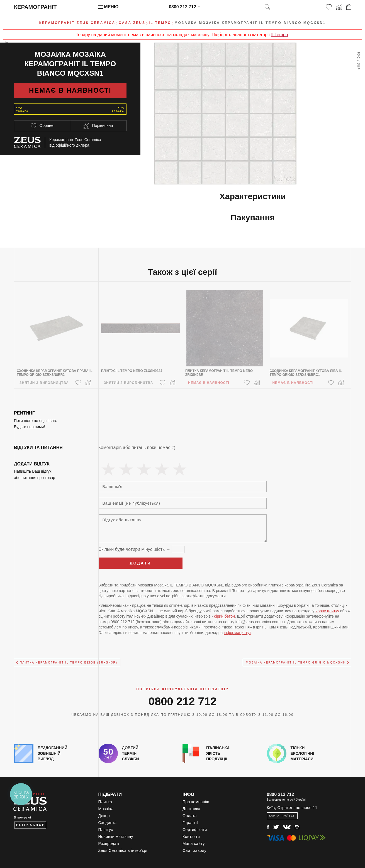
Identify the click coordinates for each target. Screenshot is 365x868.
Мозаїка (106, 809)
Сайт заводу (194, 850)
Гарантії (190, 823)
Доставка (191, 809)
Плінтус (106, 830)
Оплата (190, 816)
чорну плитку (327, 611)
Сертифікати (195, 830)
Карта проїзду (282, 816)
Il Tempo (279, 35)
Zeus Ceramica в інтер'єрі (123, 850)
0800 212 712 (182, 7)
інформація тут (237, 633)
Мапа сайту (194, 844)
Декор (104, 816)
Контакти (191, 837)
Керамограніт (35, 7)
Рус (358, 55)
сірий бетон (224, 616)
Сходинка (108, 823)
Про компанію (196, 802)
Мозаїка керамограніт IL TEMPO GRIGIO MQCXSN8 (295, 663)
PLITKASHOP (31, 825)
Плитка (105, 802)
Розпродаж (109, 844)
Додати (140, 563)
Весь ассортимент (7, 60)
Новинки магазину (116, 837)
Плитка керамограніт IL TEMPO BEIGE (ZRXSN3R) (69, 663)
